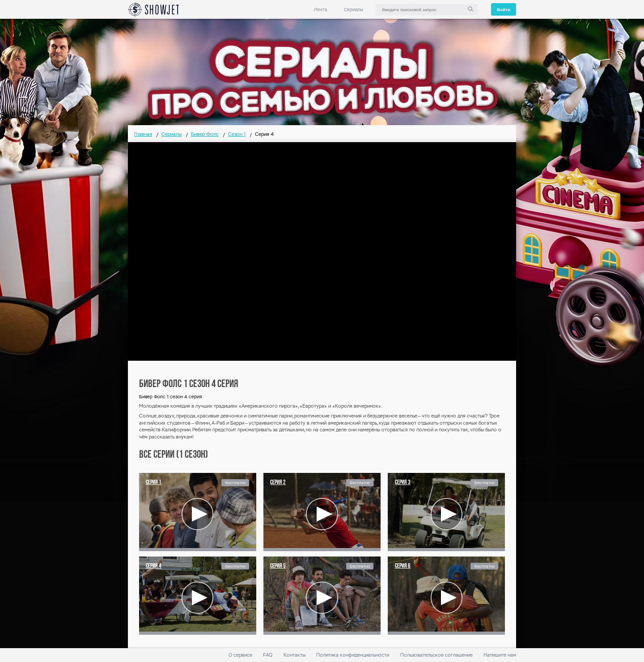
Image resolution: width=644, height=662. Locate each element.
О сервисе (240, 655)
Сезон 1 (237, 134)
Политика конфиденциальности (353, 655)
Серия (154, 483)
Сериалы (354, 10)
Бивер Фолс (205, 134)
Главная (143, 134)
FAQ (268, 655)
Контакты (294, 655)
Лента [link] (320, 10)
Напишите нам (500, 655)
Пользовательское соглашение (436, 655)
